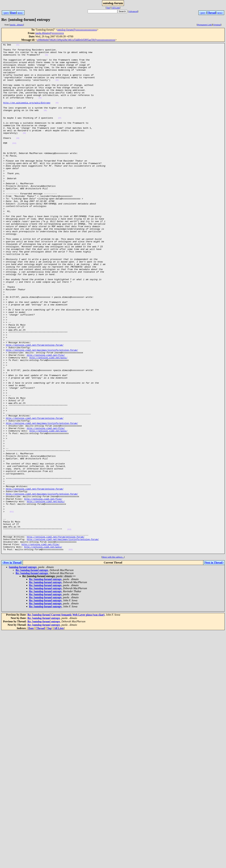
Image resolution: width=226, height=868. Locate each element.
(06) (45, 124)
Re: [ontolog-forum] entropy (32, 672)
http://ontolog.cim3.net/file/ (46, 418)
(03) (57, 88)
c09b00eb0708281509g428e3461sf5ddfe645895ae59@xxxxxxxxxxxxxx (76, 40)
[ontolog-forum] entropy (23, 669)
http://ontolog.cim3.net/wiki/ (48, 421)
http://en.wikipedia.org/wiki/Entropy (27, 115)
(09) (18, 157)
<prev (6, 13)
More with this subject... (113, 659)
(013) (71, 651)
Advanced (133, 11)
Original (217, 25)
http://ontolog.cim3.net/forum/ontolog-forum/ (35, 405)
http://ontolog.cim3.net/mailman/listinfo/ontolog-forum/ (42, 412)
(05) (57, 115)
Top (108, 8)
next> (21, 13)
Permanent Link (205, 25)
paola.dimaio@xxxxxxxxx (50, 33)
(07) (60, 133)
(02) (47, 57)
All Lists (116, 8)
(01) (18, 45)
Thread (211, 13)
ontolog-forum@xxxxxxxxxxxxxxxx (77, 30)
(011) (12, 606)
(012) (69, 627)
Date (13, 13)
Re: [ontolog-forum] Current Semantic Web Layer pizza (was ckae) (66, 717)
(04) (40, 109)
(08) (24, 151)
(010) (14, 163)
